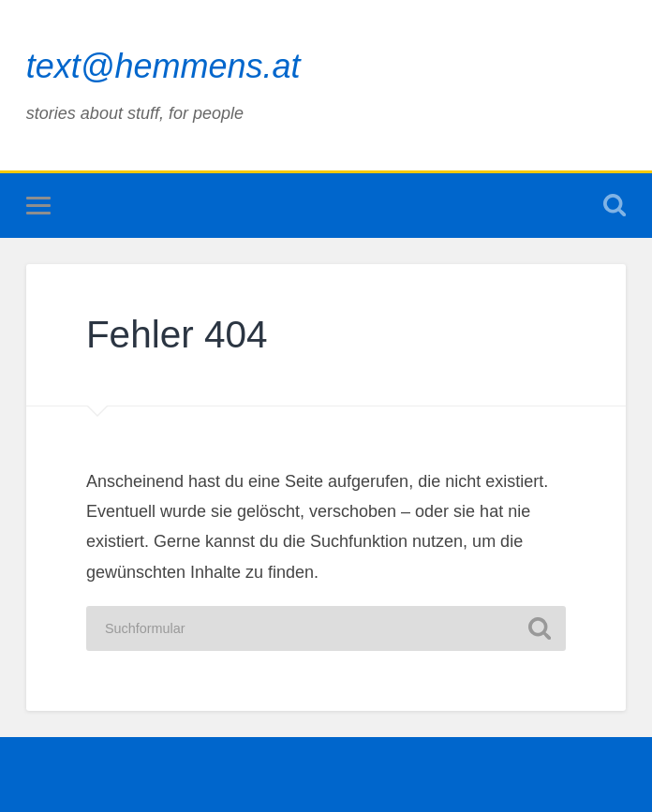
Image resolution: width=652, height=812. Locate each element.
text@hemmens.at (163, 66)
